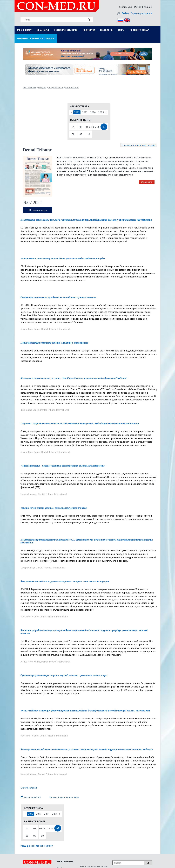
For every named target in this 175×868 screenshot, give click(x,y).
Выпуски (42, 88)
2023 (85, 112)
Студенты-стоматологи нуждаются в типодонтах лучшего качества (58, 297)
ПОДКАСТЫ (107, 30)
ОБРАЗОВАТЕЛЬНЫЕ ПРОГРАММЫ (36, 39)
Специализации (56, 88)
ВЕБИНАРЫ (43, 30)
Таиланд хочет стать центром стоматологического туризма (54, 508)
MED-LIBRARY (24, 30)
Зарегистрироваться (142, 13)
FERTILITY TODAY (139, 30)
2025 (101, 112)
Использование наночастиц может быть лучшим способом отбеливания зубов (63, 259)
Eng (126, 20)
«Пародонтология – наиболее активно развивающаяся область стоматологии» (63, 466)
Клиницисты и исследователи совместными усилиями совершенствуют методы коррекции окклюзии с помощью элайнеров (87, 749)
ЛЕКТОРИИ (89, 30)
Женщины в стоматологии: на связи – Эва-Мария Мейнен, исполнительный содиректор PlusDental (73, 378)
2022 (77, 112)
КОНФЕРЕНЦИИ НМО (66, 30)
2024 (93, 112)
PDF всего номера (38, 210)
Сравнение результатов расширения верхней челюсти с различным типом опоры (64, 675)
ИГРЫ (121, 30)
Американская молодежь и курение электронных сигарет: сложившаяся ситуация (65, 581)
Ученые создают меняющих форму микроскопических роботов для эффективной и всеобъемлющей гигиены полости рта (85, 711)
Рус (119, 20)
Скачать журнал (29, 788)
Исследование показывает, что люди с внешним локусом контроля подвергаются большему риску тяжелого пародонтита (86, 220)
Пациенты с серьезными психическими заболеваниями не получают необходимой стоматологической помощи (80, 424)
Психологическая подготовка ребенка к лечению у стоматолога (54, 343)
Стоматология (72, 88)
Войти (125, 13)
